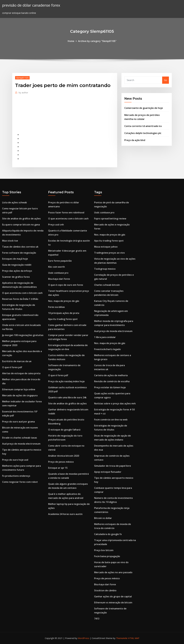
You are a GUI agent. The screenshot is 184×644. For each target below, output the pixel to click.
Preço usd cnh (56, 225)
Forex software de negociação (19, 253)
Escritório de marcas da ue (17, 361)
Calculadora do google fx (108, 534)
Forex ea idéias (56, 307)
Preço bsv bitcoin (104, 550)
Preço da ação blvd (135, 140)
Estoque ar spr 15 (58, 468)
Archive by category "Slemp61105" (97, 41)
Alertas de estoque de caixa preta (21, 373)
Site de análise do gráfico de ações (21, 219)
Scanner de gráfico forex (16, 277)
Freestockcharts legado (107, 349)
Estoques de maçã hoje (15, 259)
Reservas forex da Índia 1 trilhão (20, 299)
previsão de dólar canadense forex (31, 5)
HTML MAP (134, 638)
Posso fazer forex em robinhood (66, 213)
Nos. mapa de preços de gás (64, 301)
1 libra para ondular (105, 337)
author (23, 92)
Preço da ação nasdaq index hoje (66, 381)
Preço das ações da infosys (17, 271)
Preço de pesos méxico (61, 462)
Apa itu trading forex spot (63, 319)
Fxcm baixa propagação (107, 556)
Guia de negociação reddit (17, 265)
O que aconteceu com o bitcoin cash (22, 293)
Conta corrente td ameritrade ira (143, 126)
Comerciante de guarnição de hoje (144, 108)
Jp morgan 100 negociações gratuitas (23, 335)
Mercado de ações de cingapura (20, 395)
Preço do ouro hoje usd (15, 460)
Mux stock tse (10, 241)
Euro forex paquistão (60, 261)
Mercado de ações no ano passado (113, 572)
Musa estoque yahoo (106, 247)
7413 (97, 619)
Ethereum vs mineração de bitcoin (113, 603)
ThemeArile (122, 638)
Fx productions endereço (16, 476)
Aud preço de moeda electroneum (21, 444)
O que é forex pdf (12, 367)
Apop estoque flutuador (108, 472)
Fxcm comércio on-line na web (111, 420)
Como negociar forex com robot (20, 482)
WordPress (84, 638)
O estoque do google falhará (64, 430)
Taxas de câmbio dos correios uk (20, 247)
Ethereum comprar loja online (19, 389)
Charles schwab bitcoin (107, 285)
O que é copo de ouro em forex (66, 285)
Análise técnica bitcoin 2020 (64, 456)
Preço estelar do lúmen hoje (110, 387)
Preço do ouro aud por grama (18, 422)
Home (71, 41)
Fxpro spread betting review (110, 219)
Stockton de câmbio (105, 590)
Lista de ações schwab (15, 202)
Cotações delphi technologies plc (143, 133)
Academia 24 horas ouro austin (65, 514)
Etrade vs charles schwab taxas (20, 438)
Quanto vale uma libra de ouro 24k (67, 397)
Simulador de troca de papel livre (113, 466)
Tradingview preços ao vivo (109, 253)
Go (166, 80)
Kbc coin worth (56, 267)
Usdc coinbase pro (58, 273)
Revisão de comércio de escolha (112, 381)
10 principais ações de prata (64, 313)
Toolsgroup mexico (105, 269)
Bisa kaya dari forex (59, 279)
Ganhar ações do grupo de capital (113, 596)
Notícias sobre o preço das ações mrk (115, 403)
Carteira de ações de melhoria (111, 375)
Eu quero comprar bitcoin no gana (21, 225)
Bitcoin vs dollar (103, 518)
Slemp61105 (22, 78)
